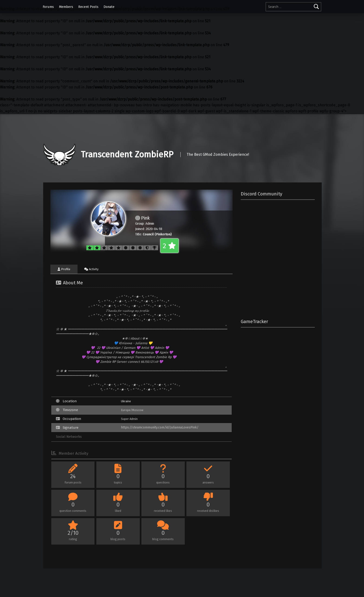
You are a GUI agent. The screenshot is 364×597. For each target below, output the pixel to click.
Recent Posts (88, 7)
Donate (109, 7)
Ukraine (126, 401)
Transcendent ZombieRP (127, 155)
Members (66, 7)
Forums (48, 7)
